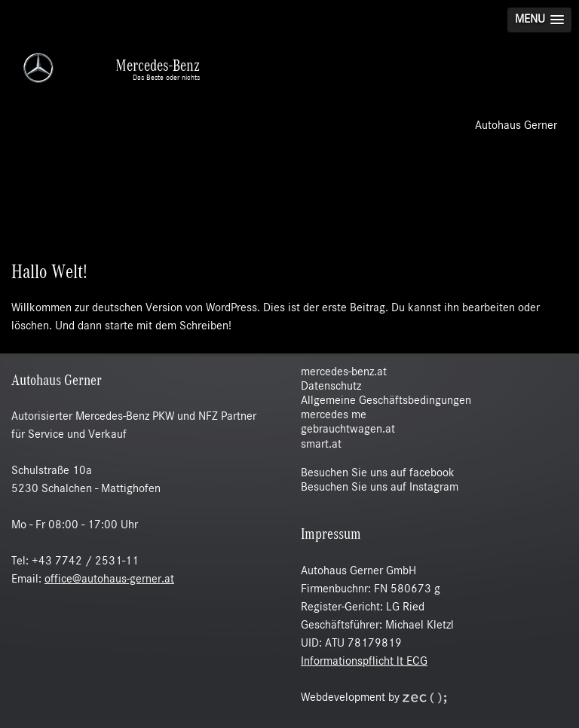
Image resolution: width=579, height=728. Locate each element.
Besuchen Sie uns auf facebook (378, 473)
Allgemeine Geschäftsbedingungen (386, 401)
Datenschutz (331, 387)
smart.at (321, 445)
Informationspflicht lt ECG (364, 662)
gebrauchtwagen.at (348, 430)
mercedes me (334, 415)
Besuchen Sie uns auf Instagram (380, 488)
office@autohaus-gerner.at (109, 580)
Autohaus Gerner (516, 126)
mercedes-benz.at (344, 372)
